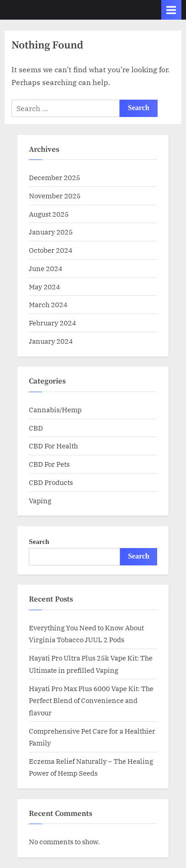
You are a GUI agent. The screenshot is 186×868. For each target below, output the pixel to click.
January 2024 (51, 341)
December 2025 (55, 177)
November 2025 (55, 196)
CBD (36, 428)
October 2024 (51, 250)
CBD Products (51, 482)
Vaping (40, 501)
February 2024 (52, 323)
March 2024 (48, 304)
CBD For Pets (49, 464)
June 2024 (46, 268)
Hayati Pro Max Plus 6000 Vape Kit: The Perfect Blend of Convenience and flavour (91, 700)
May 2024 (44, 287)
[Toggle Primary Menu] (171, 10)
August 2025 (49, 214)
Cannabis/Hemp (55, 410)
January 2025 (51, 232)
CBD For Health (53, 446)
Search (39, 541)
